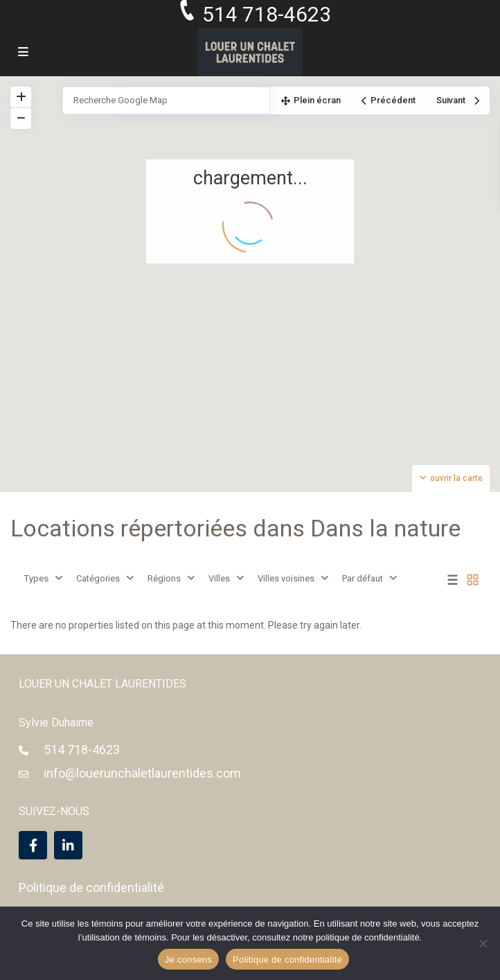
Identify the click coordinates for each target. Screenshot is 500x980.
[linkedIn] (68, 845)
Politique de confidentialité (91, 887)
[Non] (483, 943)
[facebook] (33, 845)
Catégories (98, 578)
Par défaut (363, 578)
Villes (219, 578)
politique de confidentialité (368, 937)
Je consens (188, 960)
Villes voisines (286, 578)
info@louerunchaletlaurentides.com (142, 773)
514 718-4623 (82, 750)
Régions (164, 578)
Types (36, 578)
